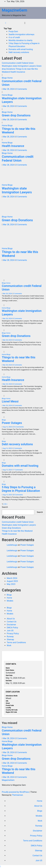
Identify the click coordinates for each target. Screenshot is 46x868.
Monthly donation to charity (20, 40)
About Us (11, 619)
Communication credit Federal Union (18, 159)
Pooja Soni (13, 31)
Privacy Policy (13, 634)
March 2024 (12, 578)
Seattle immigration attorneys (21, 34)
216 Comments (18, 427)
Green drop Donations (16, 115)
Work (9, 645)
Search (5, 507)
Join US (10, 631)
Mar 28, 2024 (9, 89)
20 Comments (18, 495)
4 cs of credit (14, 37)
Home (10, 78)
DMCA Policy (12, 628)
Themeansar (17, 795)
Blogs (5, 78)
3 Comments (21, 89)
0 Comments (21, 106)
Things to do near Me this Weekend (17, 531)
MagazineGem (15, 10)
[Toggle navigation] (25, 23)
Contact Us (12, 622)
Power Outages (12, 423)
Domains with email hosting (21, 49)
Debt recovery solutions (19, 52)
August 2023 (12, 581)
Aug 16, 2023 (7, 427)
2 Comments (17, 448)
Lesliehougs (12, 545)
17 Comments (18, 470)
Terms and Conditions (16, 642)
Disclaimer (11, 625)
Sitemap (10, 639)
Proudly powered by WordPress (16, 792)
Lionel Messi (10, 401)
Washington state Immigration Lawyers (17, 190)
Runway (10, 637)
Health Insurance (13, 146)
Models (10, 601)
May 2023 (11, 584)
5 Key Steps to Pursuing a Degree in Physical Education (21, 489)
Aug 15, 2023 (7, 470)
